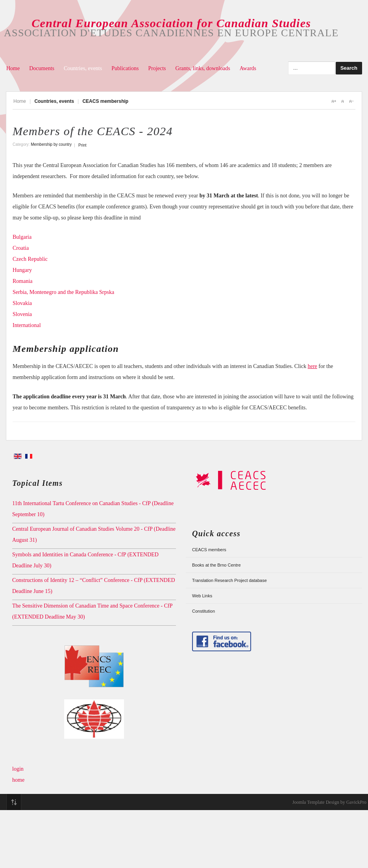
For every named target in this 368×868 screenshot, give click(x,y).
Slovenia (22, 314)
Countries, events (83, 68)
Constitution (203, 611)
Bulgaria (22, 237)
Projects (157, 68)
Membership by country (51, 144)
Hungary (22, 270)
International (27, 325)
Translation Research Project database (229, 580)
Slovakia (22, 303)
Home (13, 68)
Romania (23, 281)
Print (82, 145)
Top (14, 802)
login (18, 769)
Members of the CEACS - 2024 (93, 131)
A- (351, 101)
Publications (125, 68)
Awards (248, 68)
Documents (42, 68)
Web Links (202, 596)
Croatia (21, 248)
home (18, 780)
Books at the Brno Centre (216, 565)
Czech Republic (30, 259)
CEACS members (209, 550)
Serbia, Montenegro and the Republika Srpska (64, 292)
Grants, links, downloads (203, 68)
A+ (334, 101)
